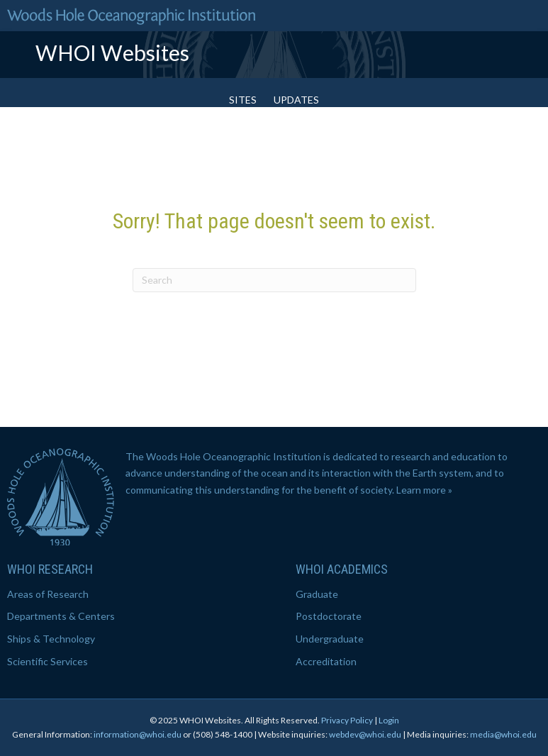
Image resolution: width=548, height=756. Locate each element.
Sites (243, 100)
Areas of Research (48, 594)
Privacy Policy (347, 720)
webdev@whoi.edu (365, 734)
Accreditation (326, 661)
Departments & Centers (61, 616)
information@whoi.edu (138, 734)
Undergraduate (330, 639)
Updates (296, 100)
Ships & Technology (51, 639)
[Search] (274, 280)
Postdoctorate (329, 616)
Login (389, 720)
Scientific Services (47, 661)
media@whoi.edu (503, 734)
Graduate (317, 594)
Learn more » (424, 490)
